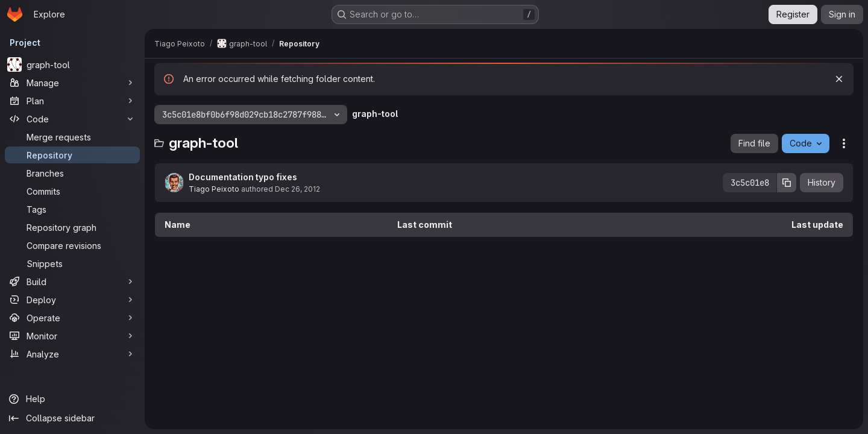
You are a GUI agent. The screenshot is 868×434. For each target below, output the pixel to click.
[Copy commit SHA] (787, 183)
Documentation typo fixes (243, 177)
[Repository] (72, 155)
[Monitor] (72, 336)
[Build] (72, 281)
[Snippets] (72, 263)
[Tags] (72, 209)
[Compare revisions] (72, 245)
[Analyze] (72, 354)
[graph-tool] (72, 64)
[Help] (72, 399)
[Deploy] (72, 300)
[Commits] (72, 191)
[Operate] (72, 318)
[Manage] (72, 83)
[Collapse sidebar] (72, 418)
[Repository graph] (72, 227)
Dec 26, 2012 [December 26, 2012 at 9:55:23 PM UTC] (297, 189)
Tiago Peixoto (214, 189)
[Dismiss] (839, 79)
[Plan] (72, 101)
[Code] (72, 119)
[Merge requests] (72, 137)
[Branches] (72, 173)
